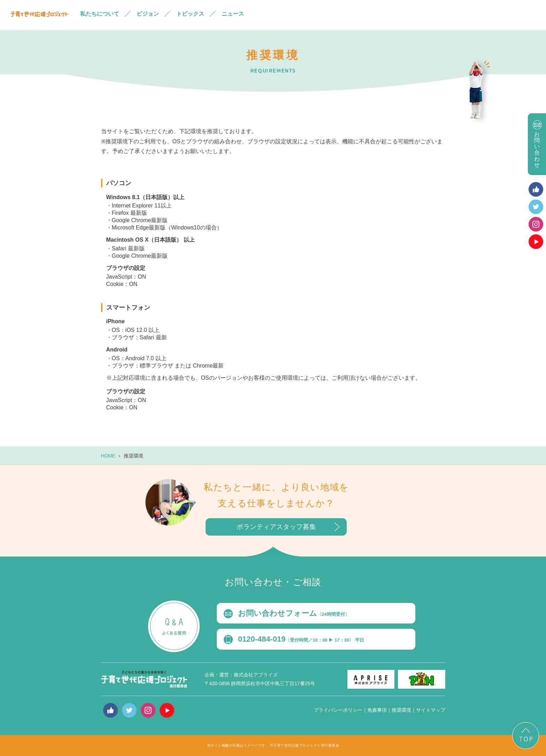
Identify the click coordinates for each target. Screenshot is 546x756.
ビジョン (148, 14)
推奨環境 (401, 710)
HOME (108, 456)
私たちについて (100, 14)
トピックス (190, 14)
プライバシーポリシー (338, 710)
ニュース (233, 14)
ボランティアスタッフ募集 (276, 527)
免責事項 (377, 710)
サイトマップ (431, 710)
